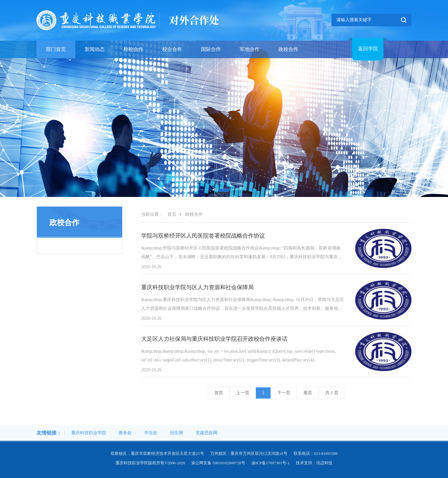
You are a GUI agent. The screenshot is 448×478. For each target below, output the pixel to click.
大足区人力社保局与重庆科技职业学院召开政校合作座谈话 (214, 339)
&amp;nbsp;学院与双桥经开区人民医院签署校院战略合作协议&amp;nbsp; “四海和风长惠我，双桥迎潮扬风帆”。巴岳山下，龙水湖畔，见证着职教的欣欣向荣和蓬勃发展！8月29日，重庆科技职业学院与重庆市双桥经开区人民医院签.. (242, 254)
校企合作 (172, 49)
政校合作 (288, 49)
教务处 (125, 433)
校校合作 (133, 49)
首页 (172, 214)
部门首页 (56, 49)
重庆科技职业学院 (89, 433)
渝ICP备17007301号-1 (271, 463)
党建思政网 (207, 433)
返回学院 (368, 49)
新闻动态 (95, 49)
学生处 (151, 433)
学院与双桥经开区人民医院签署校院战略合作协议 (203, 236)
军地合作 (250, 49)
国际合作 (211, 49)
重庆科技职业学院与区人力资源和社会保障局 (197, 287)
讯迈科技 (324, 463)
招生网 (177, 433)
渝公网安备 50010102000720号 (218, 463)
